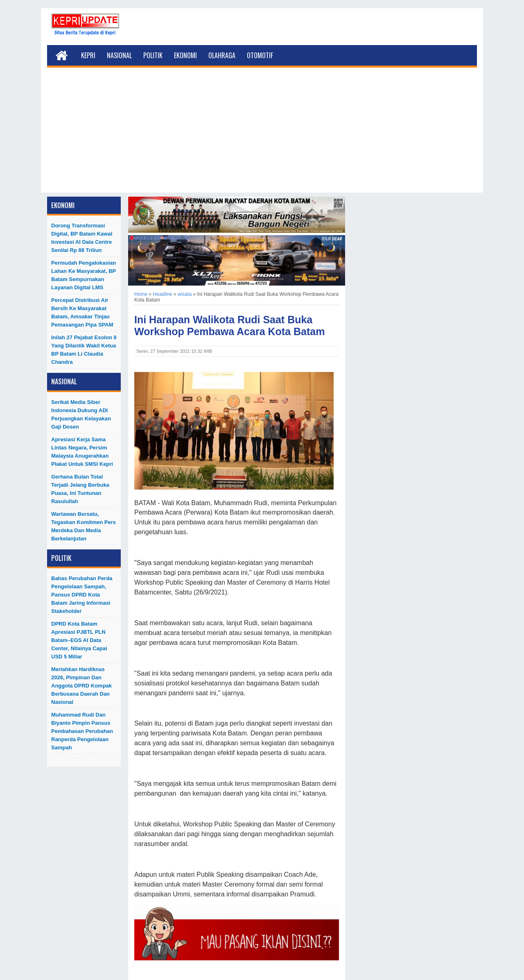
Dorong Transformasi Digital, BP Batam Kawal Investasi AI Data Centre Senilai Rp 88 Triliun (82, 238)
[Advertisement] (262, 135)
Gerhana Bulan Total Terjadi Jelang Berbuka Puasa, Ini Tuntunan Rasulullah (80, 489)
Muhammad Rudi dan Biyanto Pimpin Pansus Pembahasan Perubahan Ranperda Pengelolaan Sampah (82, 731)
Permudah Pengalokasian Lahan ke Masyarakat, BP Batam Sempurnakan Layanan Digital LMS (84, 275)
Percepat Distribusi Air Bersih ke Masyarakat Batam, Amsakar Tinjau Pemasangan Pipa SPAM (82, 312)
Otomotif (260, 55)
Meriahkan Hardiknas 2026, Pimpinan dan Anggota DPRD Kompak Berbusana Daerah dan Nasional (81, 686)
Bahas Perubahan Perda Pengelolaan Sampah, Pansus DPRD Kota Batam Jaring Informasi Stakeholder (82, 595)
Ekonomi (185, 55)
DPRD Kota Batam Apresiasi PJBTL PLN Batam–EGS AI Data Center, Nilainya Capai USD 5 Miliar (79, 640)
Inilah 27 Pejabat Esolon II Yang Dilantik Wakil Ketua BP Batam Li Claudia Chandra (84, 350)
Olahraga (222, 55)
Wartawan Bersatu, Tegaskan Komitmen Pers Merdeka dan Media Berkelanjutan (84, 526)
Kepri (88, 55)
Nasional (119, 55)
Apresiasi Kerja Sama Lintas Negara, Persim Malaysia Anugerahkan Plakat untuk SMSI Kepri (82, 452)
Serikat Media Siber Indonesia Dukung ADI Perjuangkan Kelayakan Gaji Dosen (81, 414)
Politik (153, 55)
